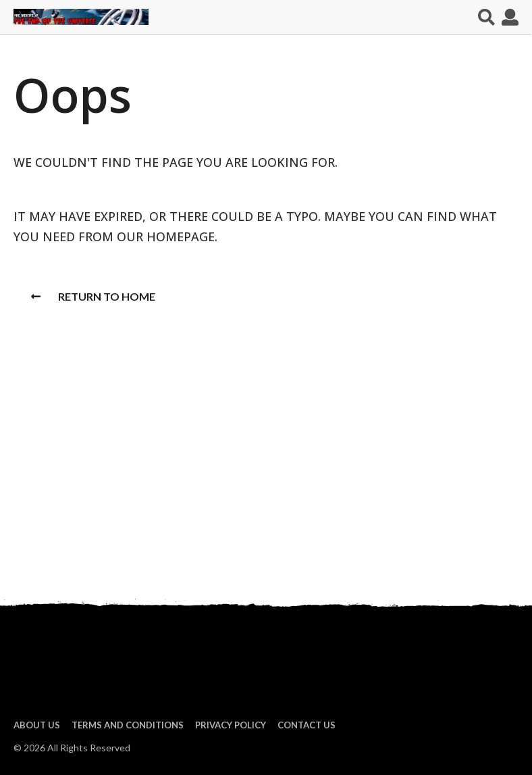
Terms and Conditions (128, 725)
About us (37, 725)
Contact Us (307, 725)
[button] (486, 17)
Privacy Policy (231, 725)
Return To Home (93, 296)
